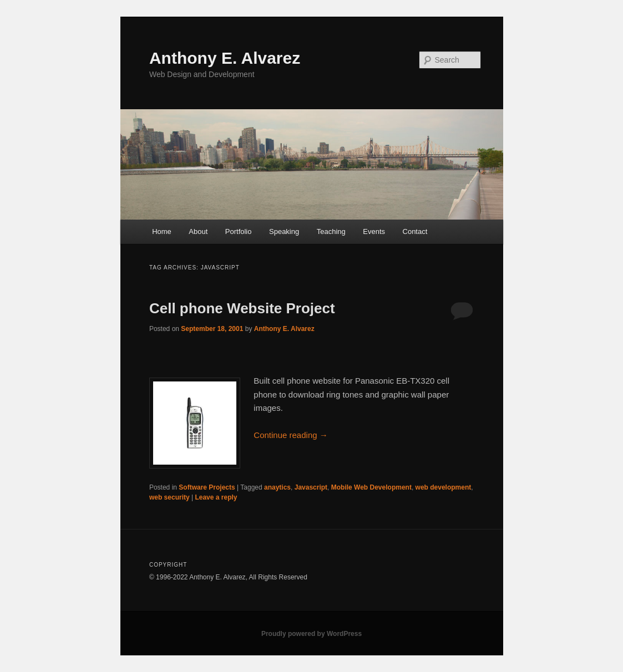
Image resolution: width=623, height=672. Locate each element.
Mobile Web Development (371, 487)
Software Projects (207, 487)
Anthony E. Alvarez (225, 58)
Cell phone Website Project (242, 308)
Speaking (284, 231)
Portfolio (239, 231)
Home (162, 231)
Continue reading (290, 435)
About (198, 231)
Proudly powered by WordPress (311, 634)
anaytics (277, 487)
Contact (415, 231)
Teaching (331, 231)
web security (169, 497)
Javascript (311, 487)
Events (374, 231)
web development (444, 487)
